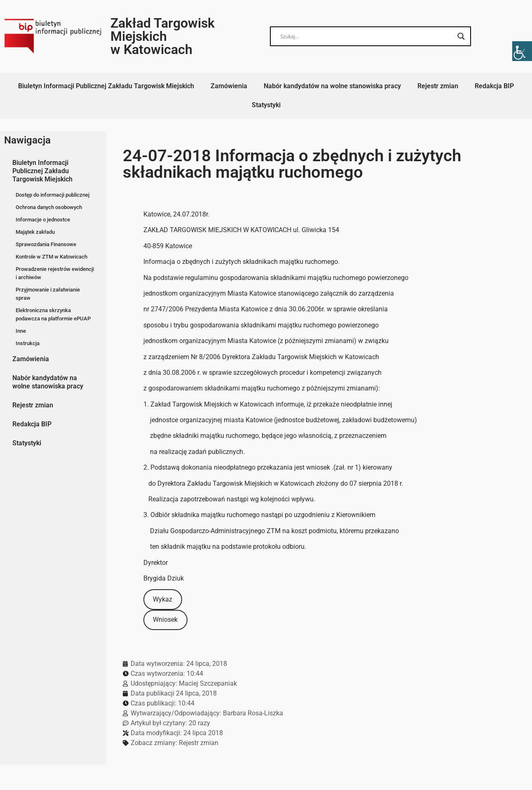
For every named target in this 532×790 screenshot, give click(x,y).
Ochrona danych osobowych (49, 207)
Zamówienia (229, 86)
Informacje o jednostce (43, 220)
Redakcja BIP (494, 86)
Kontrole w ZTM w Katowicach (52, 257)
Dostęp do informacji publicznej (53, 195)
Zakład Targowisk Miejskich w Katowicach (163, 36)
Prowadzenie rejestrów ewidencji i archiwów (55, 273)
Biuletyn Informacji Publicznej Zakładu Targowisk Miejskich (106, 86)
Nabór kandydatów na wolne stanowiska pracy (332, 86)
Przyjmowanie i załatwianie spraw (48, 294)
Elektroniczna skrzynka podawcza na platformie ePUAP (53, 314)
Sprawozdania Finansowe (46, 244)
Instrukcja (28, 343)
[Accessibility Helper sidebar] (522, 51)
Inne (21, 331)
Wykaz (163, 599)
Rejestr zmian (438, 86)
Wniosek (165, 620)
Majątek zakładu (35, 232)
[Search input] (367, 36)
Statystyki (266, 105)
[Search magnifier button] (461, 36)
